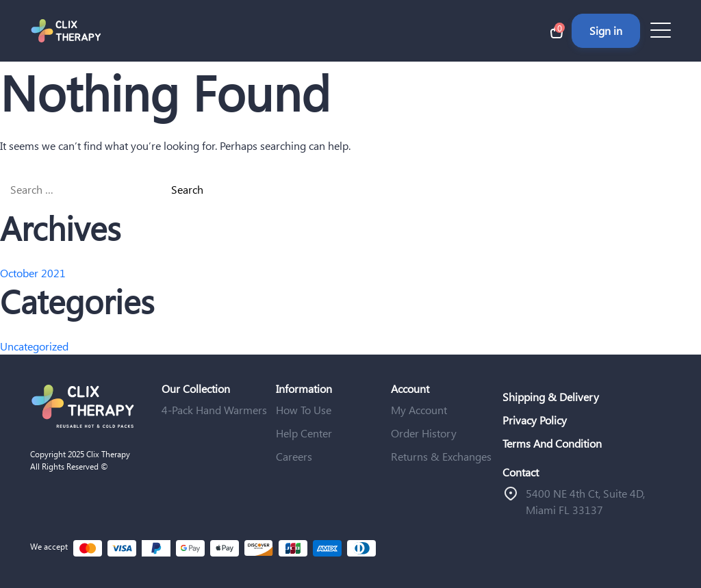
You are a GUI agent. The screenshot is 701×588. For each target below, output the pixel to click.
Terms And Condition (552, 443)
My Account (419, 410)
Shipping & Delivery (551, 397)
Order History (424, 433)
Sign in (606, 30)
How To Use (304, 410)
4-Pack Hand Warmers (214, 410)
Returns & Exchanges (441, 456)
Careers (294, 456)
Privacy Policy (535, 420)
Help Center (304, 433)
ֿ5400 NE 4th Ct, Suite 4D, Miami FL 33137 (585, 501)
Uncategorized (34, 346)
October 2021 (33, 273)
